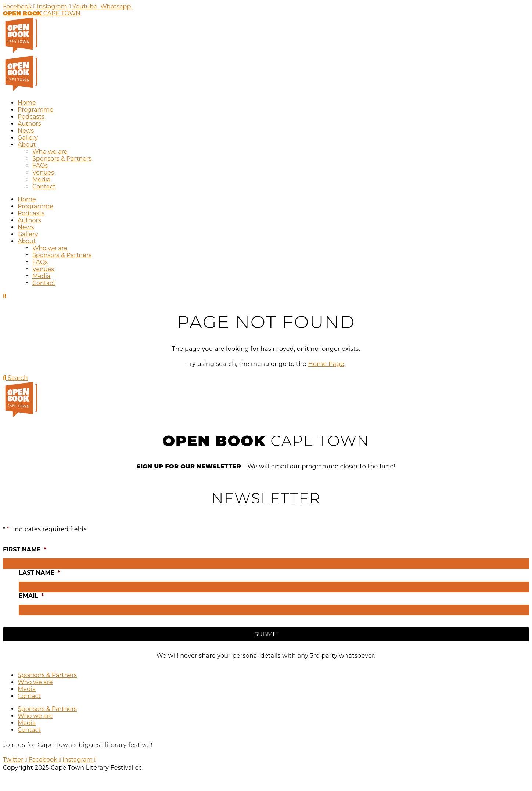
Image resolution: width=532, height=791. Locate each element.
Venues (43, 172)
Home (27, 103)
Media (42, 179)
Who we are (50, 152)
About (27, 145)
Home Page (326, 364)
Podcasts (31, 117)
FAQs (40, 166)
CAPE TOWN (42, 13)
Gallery (28, 138)
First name (25, 549)
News (26, 131)
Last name (39, 573)
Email (31, 596)
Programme (35, 110)
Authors (29, 124)
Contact (44, 186)
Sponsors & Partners (62, 159)
